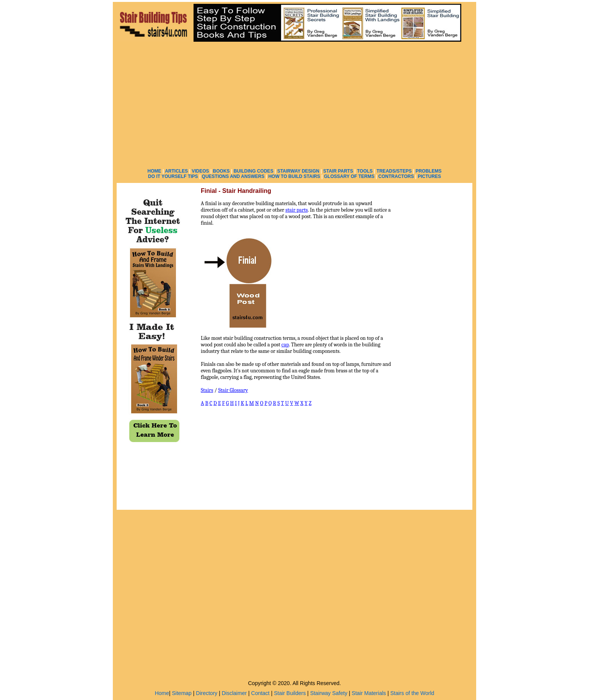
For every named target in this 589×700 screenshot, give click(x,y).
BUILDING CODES (254, 171)
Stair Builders (290, 693)
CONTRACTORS (396, 176)
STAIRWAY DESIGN (298, 171)
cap (285, 345)
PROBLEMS (428, 171)
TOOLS (365, 171)
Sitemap (182, 693)
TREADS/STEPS (394, 171)
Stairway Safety (329, 693)
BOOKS (221, 171)
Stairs (207, 390)
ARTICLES (176, 171)
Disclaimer (234, 693)
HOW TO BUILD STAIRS (294, 176)
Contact (260, 693)
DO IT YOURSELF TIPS (173, 176)
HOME (155, 171)
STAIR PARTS (338, 171)
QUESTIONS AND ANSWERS (233, 176)
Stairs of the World (412, 693)
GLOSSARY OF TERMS (349, 176)
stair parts (297, 210)
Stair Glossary (233, 390)
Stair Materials (369, 693)
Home (162, 693)
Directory (207, 693)
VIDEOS (200, 171)
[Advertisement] (294, 103)
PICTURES (429, 176)
